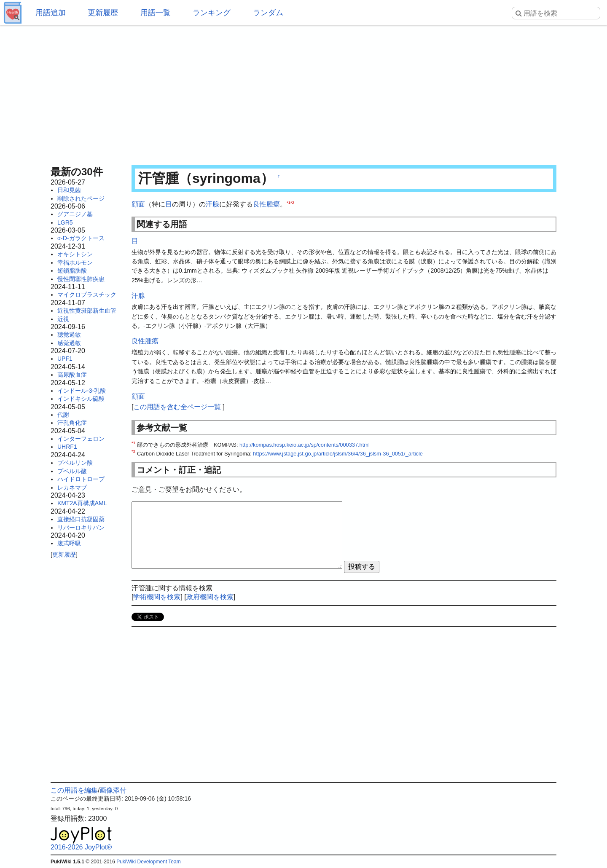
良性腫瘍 (266, 204)
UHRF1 (67, 447)
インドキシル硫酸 (81, 399)
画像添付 (113, 790)
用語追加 (51, 13)
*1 (289, 202)
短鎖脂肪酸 (72, 271)
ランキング (212, 13)
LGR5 (65, 222)
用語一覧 (156, 13)
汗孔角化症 (72, 423)
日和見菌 (69, 190)
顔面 (138, 204)
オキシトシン (75, 254)
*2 (292, 202)
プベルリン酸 (75, 463)
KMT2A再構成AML (82, 503)
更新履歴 (103, 13)
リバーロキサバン (81, 528)
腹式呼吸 (69, 543)
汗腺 (212, 204)
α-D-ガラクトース (81, 238)
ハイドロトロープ (81, 479)
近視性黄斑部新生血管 (87, 311)
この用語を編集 (74, 790)
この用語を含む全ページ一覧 (177, 407)
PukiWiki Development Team (149, 862)
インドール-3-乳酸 (82, 391)
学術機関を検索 (157, 597)
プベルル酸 (72, 471)
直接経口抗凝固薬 (81, 519)
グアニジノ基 (75, 214)
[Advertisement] (303, 93)
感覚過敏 (69, 343)
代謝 (63, 415)
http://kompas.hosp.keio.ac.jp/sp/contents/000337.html (305, 445)
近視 (63, 319)
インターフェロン (81, 439)
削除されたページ (81, 198)
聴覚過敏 (69, 335)
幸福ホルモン (75, 263)
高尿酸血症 (72, 375)
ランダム (268, 13)
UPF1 (65, 359)
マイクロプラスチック (87, 295)
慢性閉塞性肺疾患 (81, 279)
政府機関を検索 (210, 597)
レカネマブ (72, 488)
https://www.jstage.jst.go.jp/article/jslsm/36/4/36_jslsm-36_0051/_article (338, 454)
